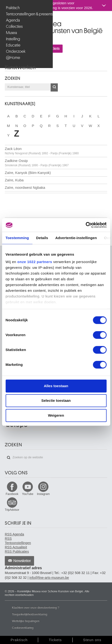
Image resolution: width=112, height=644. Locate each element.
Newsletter (22, 561)
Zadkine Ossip (37, 163)
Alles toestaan (56, 386)
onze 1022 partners (35, 262)
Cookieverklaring (23, 628)
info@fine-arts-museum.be (49, 578)
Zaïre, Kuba (14, 180)
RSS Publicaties (17, 552)
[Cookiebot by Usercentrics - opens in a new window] (85, 225)
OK (54, 87)
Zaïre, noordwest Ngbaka (25, 187)
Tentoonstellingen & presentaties (27, 14)
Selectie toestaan (56, 400)
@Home (13, 58)
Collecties (14, 26)
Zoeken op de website (9, 458)
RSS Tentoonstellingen (18, 541)
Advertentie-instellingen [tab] (76, 238)
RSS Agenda (14, 534)
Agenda (13, 20)
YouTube (28, 494)
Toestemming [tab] (17, 238)
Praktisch (13, 8)
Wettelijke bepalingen (26, 621)
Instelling (13, 39)
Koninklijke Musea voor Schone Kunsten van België (6, 21)
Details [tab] (42, 238)
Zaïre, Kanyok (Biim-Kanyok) (28, 173)
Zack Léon (42, 151)
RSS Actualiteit (16, 547)
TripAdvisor (12, 510)
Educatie (13, 45)
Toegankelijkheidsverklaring (30, 614)
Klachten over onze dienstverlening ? (36, 608)
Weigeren (56, 415)
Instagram (43, 494)
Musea (12, 33)
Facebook (12, 494)
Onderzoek (16, 51)
